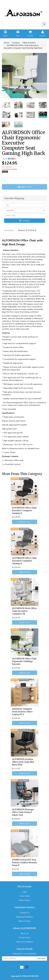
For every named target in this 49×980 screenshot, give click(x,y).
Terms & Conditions (25, 942)
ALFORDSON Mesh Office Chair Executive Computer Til (24, 611)
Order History (25, 900)
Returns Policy (25, 921)
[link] (27, 967)
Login (25, 892)
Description (9, 230)
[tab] (9, 230)
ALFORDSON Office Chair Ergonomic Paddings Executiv (24, 661)
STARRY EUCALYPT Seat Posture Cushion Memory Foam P (24, 863)
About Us (24, 933)
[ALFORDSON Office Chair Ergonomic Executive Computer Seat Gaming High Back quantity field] (24, 181)
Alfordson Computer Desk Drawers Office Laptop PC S (22, 712)
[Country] (24, 210)
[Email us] (22, 967)
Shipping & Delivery (24, 917)
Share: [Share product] (9, 159)
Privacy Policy (24, 938)
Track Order (25, 896)
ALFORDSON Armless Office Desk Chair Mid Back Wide (23, 762)
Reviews (27, 230)
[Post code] (24, 215)
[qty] (24, 205)
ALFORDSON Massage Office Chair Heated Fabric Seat (23, 812)
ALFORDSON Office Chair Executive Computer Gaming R (24, 510)
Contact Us (25, 913)
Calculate (25, 221)
